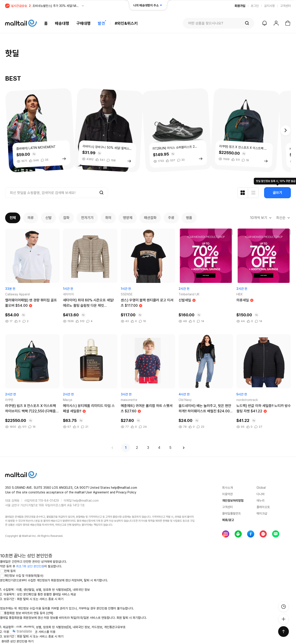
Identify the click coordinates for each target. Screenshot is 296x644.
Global (261, 488)
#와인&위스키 (126, 23)
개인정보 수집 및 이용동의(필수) (22, 576)
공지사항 (269, 6)
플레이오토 (263, 507)
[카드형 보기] (243, 193)
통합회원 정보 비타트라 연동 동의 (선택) (27, 613)
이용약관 (227, 494)
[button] (286, 130)
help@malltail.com (86, 501)
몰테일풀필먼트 (231, 513)
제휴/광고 (228, 520)
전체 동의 (8, 571)
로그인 (255, 6)
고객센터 (286, 6)
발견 (101, 23)
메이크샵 (262, 513)
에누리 (261, 501)
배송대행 (62, 23)
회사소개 (227, 488)
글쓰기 (277, 193)
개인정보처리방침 (233, 501)
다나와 (261, 494)
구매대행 (83, 23)
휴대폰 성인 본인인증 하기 (17, 641)
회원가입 (240, 6)
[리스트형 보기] (253, 193)
